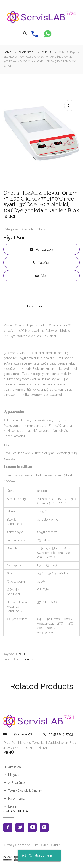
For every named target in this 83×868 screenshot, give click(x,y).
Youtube (32, 827)
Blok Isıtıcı (27, 52)
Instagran (44, 827)
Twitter (20, 827)
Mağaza (14, 775)
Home (7, 52)
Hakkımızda (16, 799)
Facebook (8, 827)
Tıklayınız (26, 659)
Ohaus (47, 52)
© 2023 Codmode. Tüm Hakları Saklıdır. (32, 845)
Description (35, 306)
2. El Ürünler (17, 783)
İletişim (13, 806)
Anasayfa (14, 767)
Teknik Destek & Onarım (25, 791)
